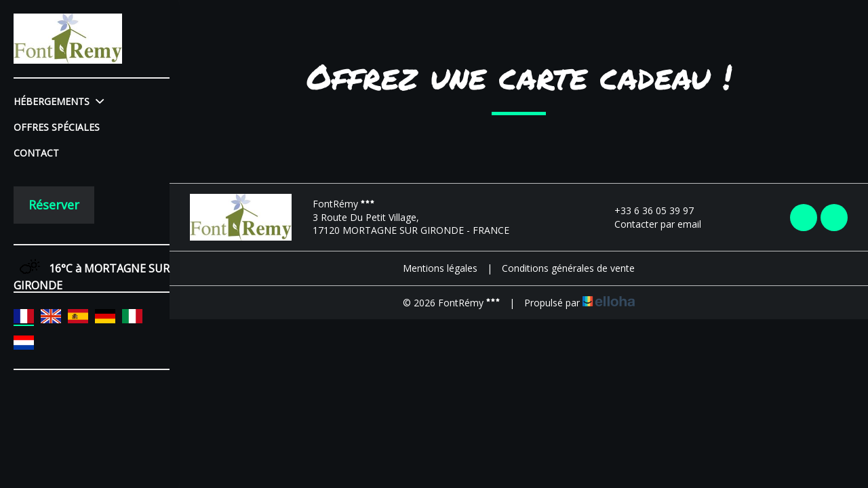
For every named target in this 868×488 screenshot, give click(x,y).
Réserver (54, 205)
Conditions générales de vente (568, 268)
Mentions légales (440, 268)
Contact (36, 153)
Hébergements (59, 101)
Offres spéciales (57, 127)
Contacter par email (650, 224)
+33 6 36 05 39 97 (646, 210)
